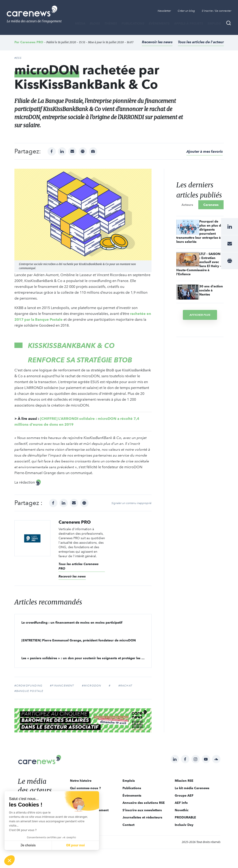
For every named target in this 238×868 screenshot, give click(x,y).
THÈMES (111, 23)
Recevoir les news (157, 42)
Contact (128, 825)
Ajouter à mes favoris (205, 151)
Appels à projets (189, 23)
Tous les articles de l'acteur (201, 42)
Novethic (182, 810)
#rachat (125, 686)
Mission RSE (184, 781)
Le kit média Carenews (192, 788)
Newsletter (164, 11)
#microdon (92, 686)
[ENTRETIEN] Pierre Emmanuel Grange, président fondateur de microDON (79, 640)
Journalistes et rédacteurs (142, 817)
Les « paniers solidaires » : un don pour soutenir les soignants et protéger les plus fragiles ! (86, 658)
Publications (133, 23)
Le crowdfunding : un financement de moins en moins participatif (72, 623)
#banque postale (29, 691)
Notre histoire (81, 781)
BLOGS (95, 23)
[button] (9, 860)
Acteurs (187, 205)
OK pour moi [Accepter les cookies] (76, 845)
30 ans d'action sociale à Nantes (211, 290)
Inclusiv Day (184, 825)
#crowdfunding (28, 686)
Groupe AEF (184, 795)
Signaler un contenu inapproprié (131, 503)
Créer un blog (186, 11)
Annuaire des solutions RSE (144, 803)
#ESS (18, 58)
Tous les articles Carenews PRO (79, 566)
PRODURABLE (185, 817)
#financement (62, 686)
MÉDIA (80, 23)
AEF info (181, 803)
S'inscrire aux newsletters (142, 810)
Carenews (211, 205)
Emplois (214, 23)
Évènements (159, 23)
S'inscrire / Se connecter (216, 11)
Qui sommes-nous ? (85, 788)
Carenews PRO (32, 42)
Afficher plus (200, 315)
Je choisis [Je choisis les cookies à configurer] (28, 845)
